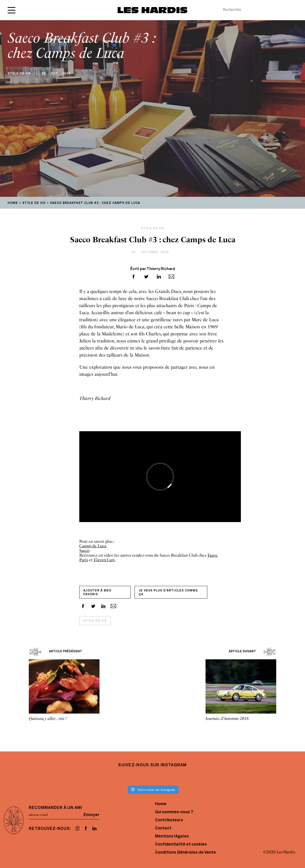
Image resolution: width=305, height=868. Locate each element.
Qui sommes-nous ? (174, 812)
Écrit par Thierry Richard (153, 269)
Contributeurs (169, 820)
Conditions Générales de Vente (185, 853)
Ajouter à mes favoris (97, 593)
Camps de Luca (93, 546)
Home (161, 804)
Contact (163, 828)
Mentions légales (172, 836)
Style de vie (95, 621)
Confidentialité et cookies (181, 845)
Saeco (84, 550)
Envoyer (92, 815)
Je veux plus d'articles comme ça (168, 593)
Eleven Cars (104, 560)
